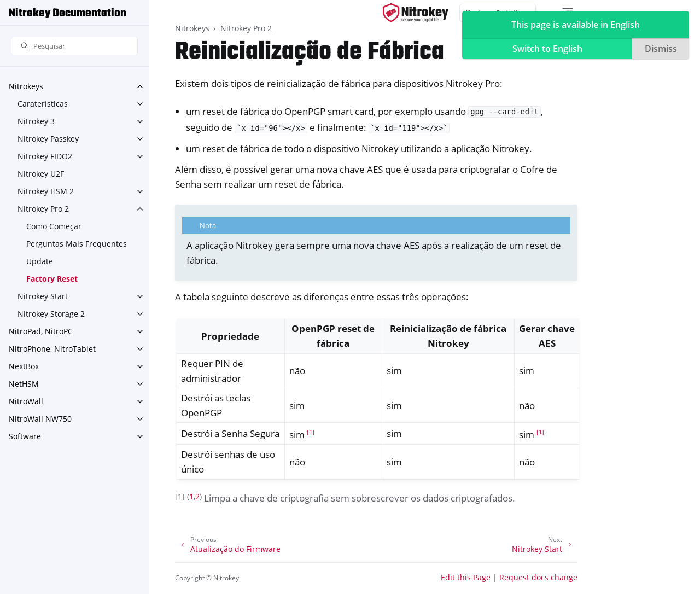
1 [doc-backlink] (191, 496)
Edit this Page (466, 577)
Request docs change (538, 577)
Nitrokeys (26, 86)
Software (25, 436)
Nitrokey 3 (36, 121)
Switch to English (547, 49)
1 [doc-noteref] (311, 432)
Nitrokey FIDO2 (45, 156)
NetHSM (24, 384)
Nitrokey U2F (41, 174)
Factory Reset (52, 279)
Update (40, 261)
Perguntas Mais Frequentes (77, 244)
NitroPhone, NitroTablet (52, 349)
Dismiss (661, 49)
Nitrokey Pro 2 (43, 209)
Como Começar (54, 226)
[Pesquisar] (74, 46)
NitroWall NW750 (40, 419)
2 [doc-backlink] (197, 496)
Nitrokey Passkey (48, 139)
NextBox (24, 366)
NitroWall (26, 401)
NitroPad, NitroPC (41, 331)
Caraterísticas (43, 104)
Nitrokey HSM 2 (46, 191)
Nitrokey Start (43, 296)
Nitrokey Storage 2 (51, 314)
